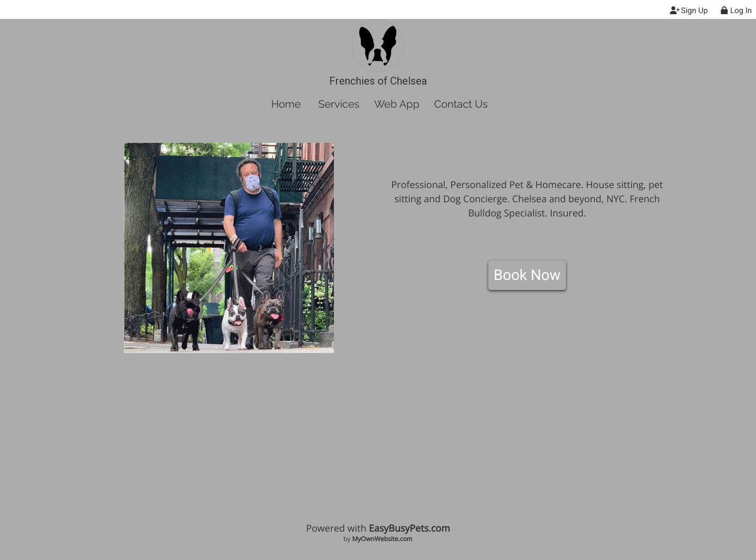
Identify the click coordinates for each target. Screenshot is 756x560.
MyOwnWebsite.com (382, 539)
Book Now (527, 275)
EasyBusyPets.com (409, 528)
